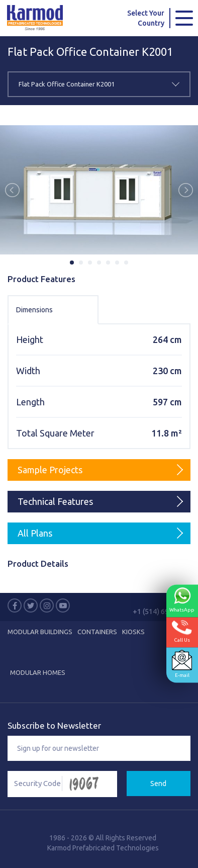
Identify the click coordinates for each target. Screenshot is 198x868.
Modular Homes (38, 672)
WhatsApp (182, 599)
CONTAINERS (97, 632)
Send (158, 784)
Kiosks (133, 632)
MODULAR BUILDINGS (40, 632)
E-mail (182, 664)
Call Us (182, 631)
